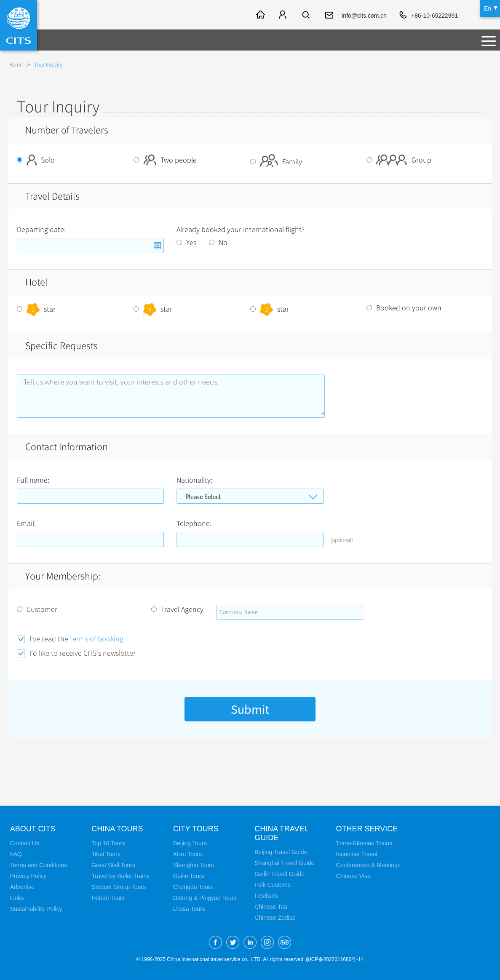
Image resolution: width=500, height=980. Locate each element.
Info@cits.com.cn (364, 16)
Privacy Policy (28, 876)
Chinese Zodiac (275, 918)
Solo (36, 160)
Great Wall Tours (113, 865)
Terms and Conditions (39, 865)
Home (16, 65)
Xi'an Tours (188, 854)
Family (276, 162)
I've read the (76, 639)
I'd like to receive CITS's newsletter (83, 653)
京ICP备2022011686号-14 (334, 959)
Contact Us (25, 843)
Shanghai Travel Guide (284, 863)
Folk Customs (273, 885)
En (488, 8)
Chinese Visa (353, 876)
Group (399, 160)
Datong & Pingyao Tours (205, 898)
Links (17, 898)
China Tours (117, 829)
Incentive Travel (357, 854)
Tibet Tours (106, 854)
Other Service (367, 829)
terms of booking (97, 639)
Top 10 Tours (108, 843)
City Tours (196, 829)
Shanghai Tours (194, 865)
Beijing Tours (190, 843)
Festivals (266, 896)
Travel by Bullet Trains (120, 876)
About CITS (33, 829)
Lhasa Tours (189, 909)
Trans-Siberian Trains (364, 843)
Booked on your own (404, 308)
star (36, 309)
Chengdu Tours (193, 887)
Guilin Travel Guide (279, 874)
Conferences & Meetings (368, 865)
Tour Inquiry (48, 65)
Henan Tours (108, 898)
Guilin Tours (189, 876)
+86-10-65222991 (434, 16)
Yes (186, 243)
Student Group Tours (119, 887)
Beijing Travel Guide (281, 852)
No (218, 243)
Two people (165, 160)
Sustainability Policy (36, 909)
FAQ (16, 854)
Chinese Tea (271, 907)
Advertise (22, 887)
